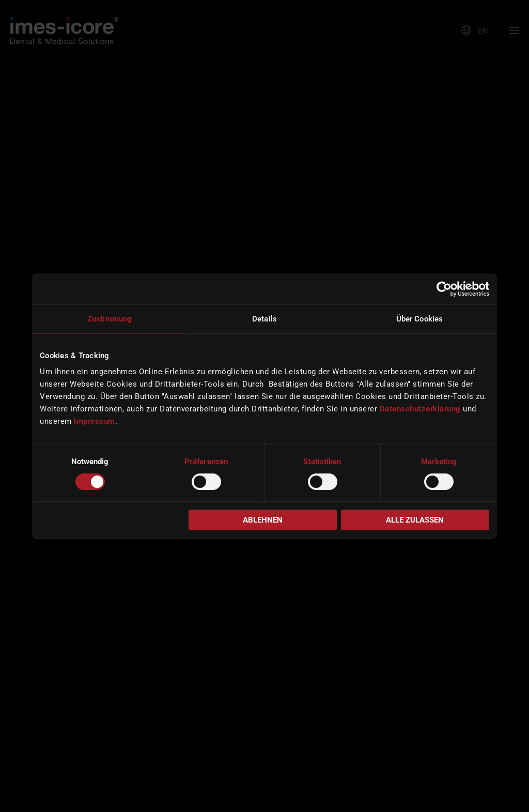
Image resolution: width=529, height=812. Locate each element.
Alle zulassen (415, 520)
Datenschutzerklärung (420, 409)
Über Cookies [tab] (419, 319)
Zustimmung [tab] (110, 319)
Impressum (95, 421)
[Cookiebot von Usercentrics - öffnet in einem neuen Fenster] (444, 289)
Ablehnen (263, 520)
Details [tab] (264, 319)
